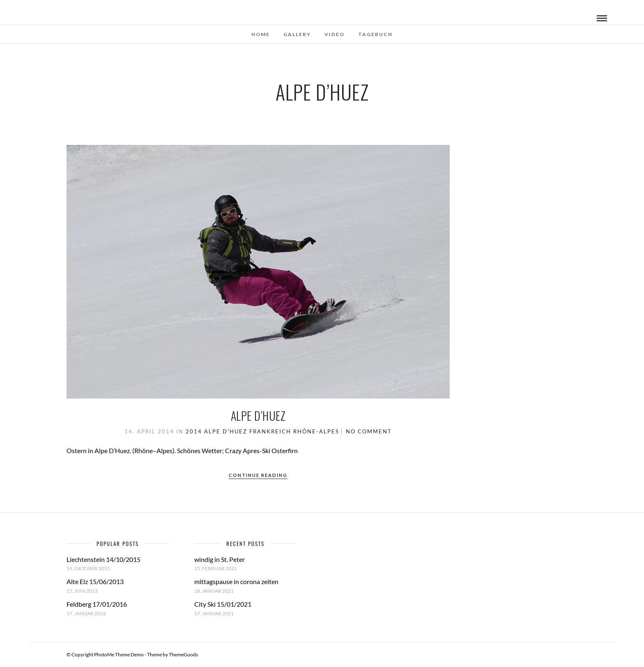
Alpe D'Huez (226, 431)
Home (261, 34)
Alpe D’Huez (258, 416)
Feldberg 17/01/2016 (97, 604)
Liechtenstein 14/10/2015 (103, 559)
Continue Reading (258, 475)
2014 (194, 431)
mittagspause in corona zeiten (236, 581)
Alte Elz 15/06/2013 (95, 581)
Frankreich (270, 431)
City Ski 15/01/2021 (223, 604)
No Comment (369, 431)
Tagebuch (375, 34)
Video (335, 34)
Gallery (297, 34)
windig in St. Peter (220, 559)
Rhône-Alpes (316, 431)
